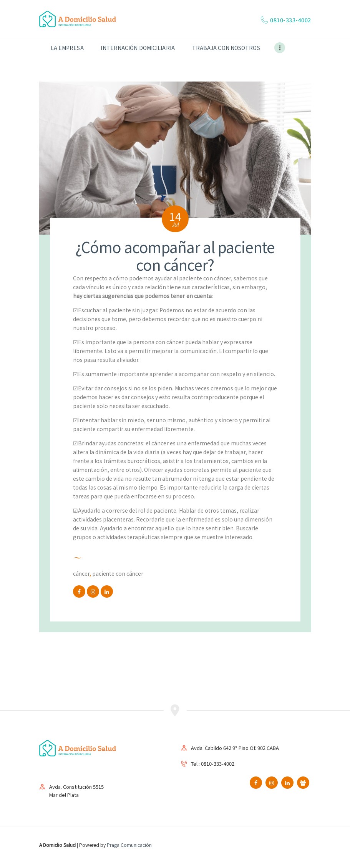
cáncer (81, 573)
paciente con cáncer (118, 573)
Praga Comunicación (129, 845)
